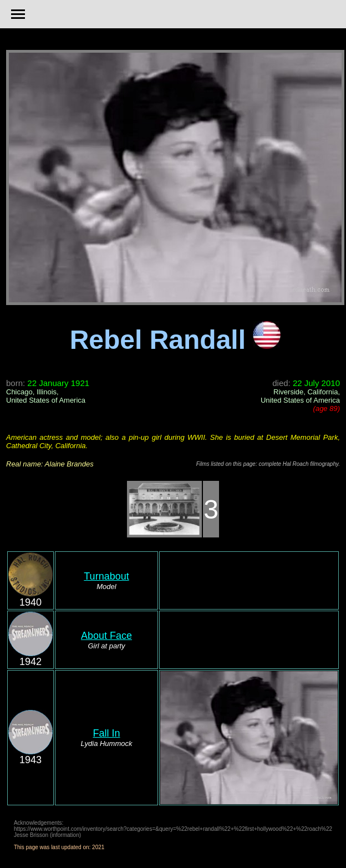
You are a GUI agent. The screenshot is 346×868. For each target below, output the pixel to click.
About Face (106, 636)
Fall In (106, 733)
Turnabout (106, 576)
